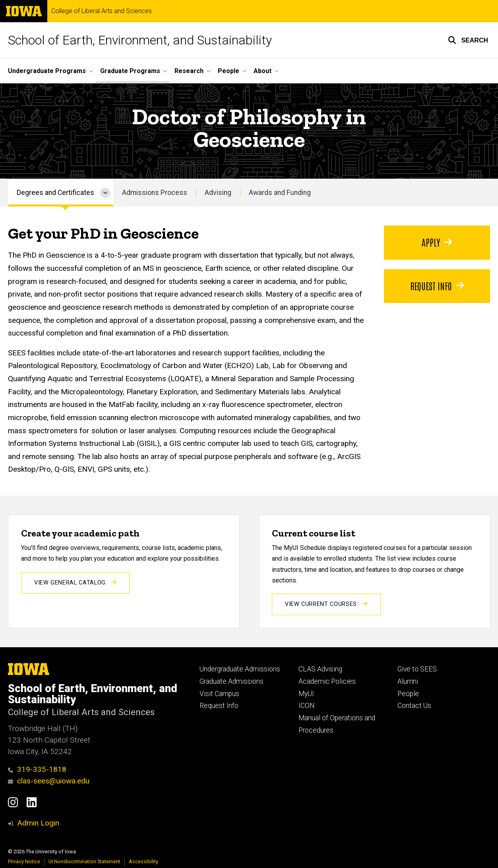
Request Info (437, 285)
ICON (307, 706)
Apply (437, 242)
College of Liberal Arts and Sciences (102, 11)
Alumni (408, 681)
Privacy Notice (24, 861)
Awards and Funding (280, 193)
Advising (218, 193)
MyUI (306, 694)
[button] (468, 40)
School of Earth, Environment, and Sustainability (140, 40)
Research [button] (189, 71)
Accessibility (143, 861)
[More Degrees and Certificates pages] (105, 193)
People (408, 694)
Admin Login (38, 823)
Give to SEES (417, 669)
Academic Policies (327, 681)
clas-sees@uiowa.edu (49, 781)
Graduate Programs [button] (130, 71)
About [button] (263, 71)
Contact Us (414, 706)
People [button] (229, 71)
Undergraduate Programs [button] (47, 71)
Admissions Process (155, 193)
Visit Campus (219, 694)
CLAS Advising (320, 669)
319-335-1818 (37, 769)
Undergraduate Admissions (240, 669)
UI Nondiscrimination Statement (84, 861)
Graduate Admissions (232, 681)
